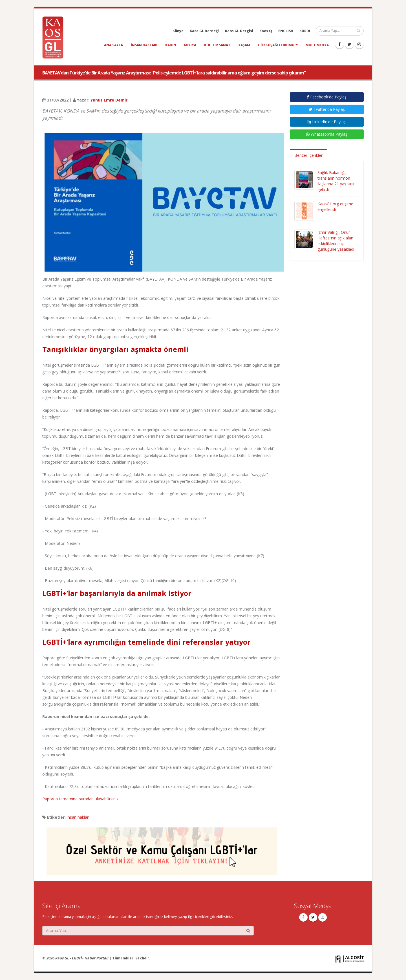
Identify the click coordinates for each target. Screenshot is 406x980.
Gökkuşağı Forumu (276, 45)
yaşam (244, 45)
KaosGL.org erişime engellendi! (335, 207)
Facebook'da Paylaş (327, 97)
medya (190, 45)
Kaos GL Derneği (204, 31)
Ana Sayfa (113, 45)
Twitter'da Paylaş (327, 109)
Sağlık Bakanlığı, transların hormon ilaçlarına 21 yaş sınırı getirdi (337, 181)
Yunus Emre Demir (109, 100)
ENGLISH (286, 31)
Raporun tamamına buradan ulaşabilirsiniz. (81, 799)
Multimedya (317, 45)
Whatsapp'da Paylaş (327, 134)
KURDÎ (305, 31)
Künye (178, 31)
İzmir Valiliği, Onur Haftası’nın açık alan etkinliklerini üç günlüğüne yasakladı (336, 241)
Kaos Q (266, 31)
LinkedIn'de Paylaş (327, 122)
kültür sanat (217, 45)
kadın (171, 45)
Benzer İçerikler (308, 155)
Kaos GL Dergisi (239, 31)
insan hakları (144, 45)
